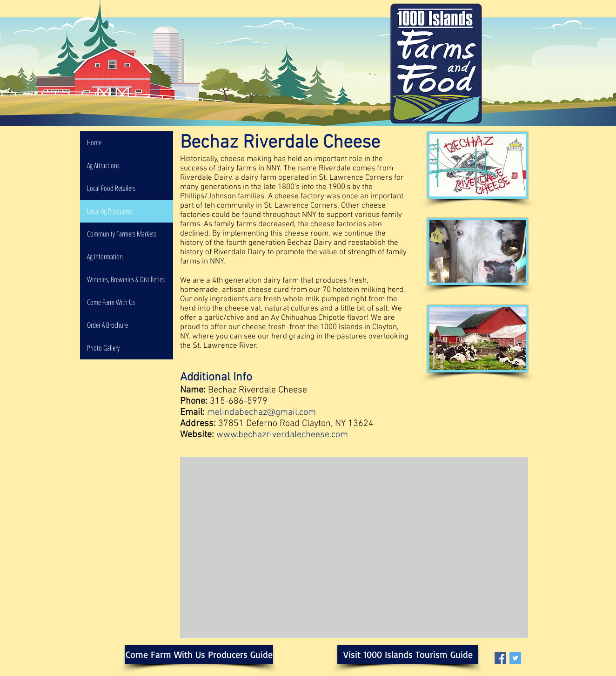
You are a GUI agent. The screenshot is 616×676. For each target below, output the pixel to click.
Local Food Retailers (111, 188)
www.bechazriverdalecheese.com (282, 435)
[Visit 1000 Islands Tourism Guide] (408, 655)
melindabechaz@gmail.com (261, 412)
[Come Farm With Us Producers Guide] (199, 655)
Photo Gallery (103, 348)
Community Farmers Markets (122, 234)
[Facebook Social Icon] (500, 658)
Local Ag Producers (110, 211)
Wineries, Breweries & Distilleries (126, 279)
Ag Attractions (103, 165)
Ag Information (105, 257)
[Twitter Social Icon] (515, 658)
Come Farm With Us (111, 302)
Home (94, 142)
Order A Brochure (107, 325)
